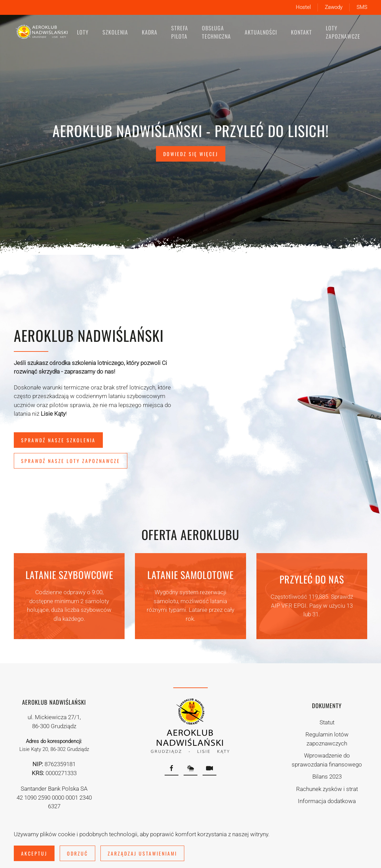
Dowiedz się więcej (191, 154)
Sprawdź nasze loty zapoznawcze (71, 461)
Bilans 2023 (327, 777)
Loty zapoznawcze (343, 32)
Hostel (303, 7)
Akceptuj (34, 853)
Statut (327, 722)
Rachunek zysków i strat (327, 789)
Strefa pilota (180, 32)
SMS (362, 7)
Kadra (150, 32)
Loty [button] (83, 32)
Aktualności (261, 32)
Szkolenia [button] (115, 32)
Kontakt (301, 32)
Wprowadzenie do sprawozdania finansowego (327, 760)
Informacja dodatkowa (327, 801)
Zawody (334, 7)
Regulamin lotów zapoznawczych (327, 739)
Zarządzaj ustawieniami (142, 853)
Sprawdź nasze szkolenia (58, 440)
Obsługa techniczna (216, 32)
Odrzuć (77, 853)
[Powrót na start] (42, 32)
